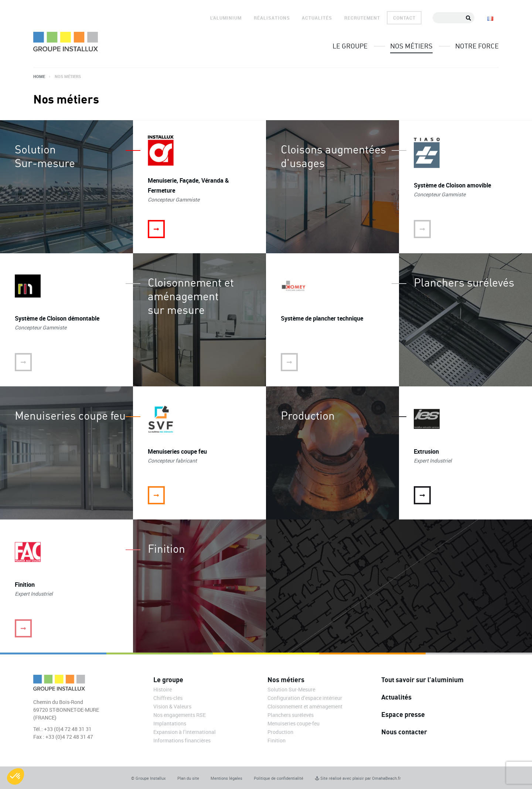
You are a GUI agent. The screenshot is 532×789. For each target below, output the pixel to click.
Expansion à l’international (185, 732)
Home (39, 76)
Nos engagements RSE (180, 715)
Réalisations (272, 18)
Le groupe (350, 46)
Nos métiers (411, 46)
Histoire (163, 689)
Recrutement (362, 18)
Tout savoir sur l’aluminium (422, 680)
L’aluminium (226, 18)
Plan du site (188, 778)
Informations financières (182, 740)
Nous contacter (404, 732)
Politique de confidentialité (279, 778)
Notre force (477, 46)
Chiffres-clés (168, 698)
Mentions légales (226, 778)
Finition (277, 740)
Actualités (317, 18)
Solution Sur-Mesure (291, 689)
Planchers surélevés (291, 715)
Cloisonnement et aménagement (305, 706)
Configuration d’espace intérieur (305, 698)
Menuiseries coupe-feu (294, 723)
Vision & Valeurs (172, 706)
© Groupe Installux (149, 778)
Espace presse (403, 714)
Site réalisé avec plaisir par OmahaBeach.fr (358, 778)
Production (280, 732)
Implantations (170, 723)
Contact (404, 18)
